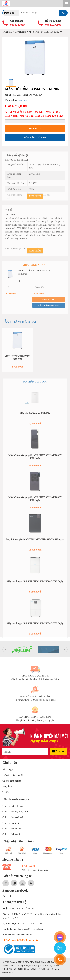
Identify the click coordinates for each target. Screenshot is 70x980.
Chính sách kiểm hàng (13, 829)
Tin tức (6, 792)
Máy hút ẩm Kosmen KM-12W (35, 415)
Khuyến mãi (8, 787)
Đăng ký (58, 751)
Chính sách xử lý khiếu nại (15, 812)
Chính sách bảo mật (12, 834)
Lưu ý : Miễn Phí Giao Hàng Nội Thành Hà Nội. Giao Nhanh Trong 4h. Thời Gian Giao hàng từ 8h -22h (34, 114)
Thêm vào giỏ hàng (35, 138)
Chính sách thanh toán (13, 806)
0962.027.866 (53, 25)
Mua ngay (35, 129)
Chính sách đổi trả (11, 823)
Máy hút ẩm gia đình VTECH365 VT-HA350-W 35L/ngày (35, 625)
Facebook (7, 896)
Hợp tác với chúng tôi (13, 775)
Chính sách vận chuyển (13, 817)
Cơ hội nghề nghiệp (12, 781)
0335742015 (17, 25)
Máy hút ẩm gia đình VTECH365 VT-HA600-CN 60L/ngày (35, 541)
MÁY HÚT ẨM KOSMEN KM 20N (35, 272)
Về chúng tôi (8, 769)
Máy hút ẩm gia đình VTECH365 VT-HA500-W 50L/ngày (35, 583)
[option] (35, 58)
